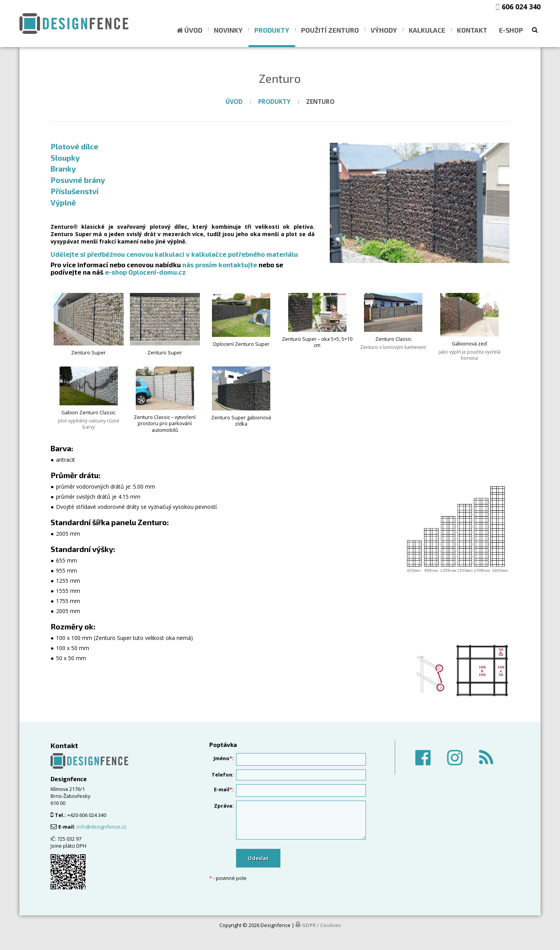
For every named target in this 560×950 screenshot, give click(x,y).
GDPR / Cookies (321, 925)
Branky (63, 168)
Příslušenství (74, 191)
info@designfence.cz (101, 827)
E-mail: (224, 789)
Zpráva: (224, 806)
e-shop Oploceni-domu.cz (145, 272)
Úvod (193, 30)
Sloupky (65, 158)
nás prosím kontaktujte (220, 265)
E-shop (511, 30)
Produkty (272, 30)
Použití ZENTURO (330, 30)
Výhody (384, 30)
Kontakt (472, 30)
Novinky (228, 30)
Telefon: (223, 775)
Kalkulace (427, 30)
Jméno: (224, 758)
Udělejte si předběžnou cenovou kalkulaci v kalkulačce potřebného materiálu (174, 254)
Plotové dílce (74, 146)
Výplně (63, 202)
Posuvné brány (78, 180)
